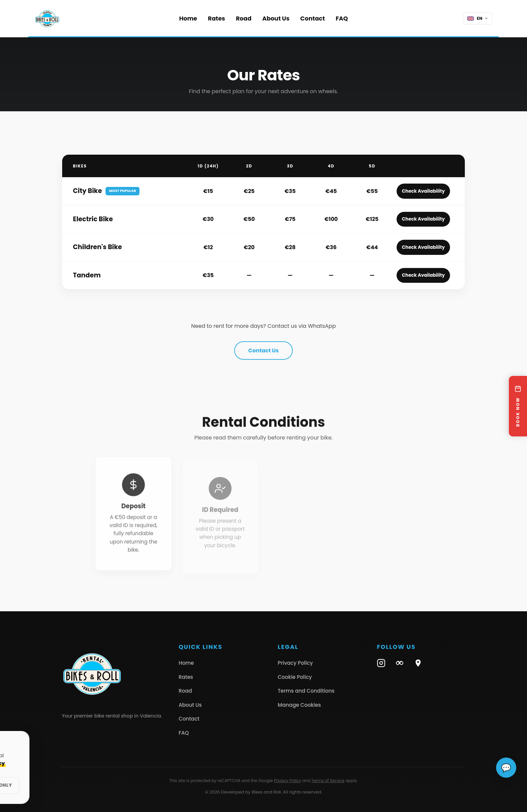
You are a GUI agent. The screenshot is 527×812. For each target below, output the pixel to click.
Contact (312, 18)
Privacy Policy (295, 663)
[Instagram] (381, 663)
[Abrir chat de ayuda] (506, 768)
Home (188, 18)
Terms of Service (328, 781)
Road (244, 18)
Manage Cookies (299, 705)
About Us (276, 18)
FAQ (342, 18)
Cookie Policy (295, 677)
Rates (216, 18)
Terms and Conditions (306, 691)
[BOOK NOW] (518, 406)
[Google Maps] (418, 663)
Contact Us (263, 351)
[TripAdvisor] (400, 663)
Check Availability (423, 191)
